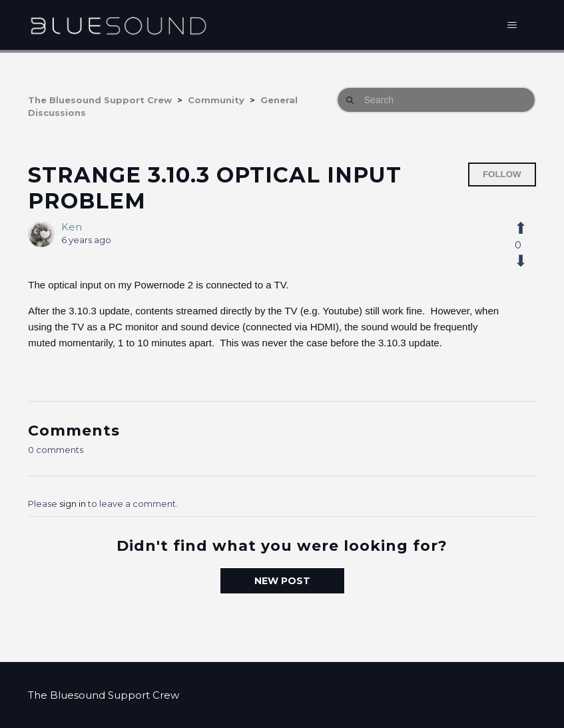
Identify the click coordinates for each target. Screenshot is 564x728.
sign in (73, 504)
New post (282, 581)
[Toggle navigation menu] (512, 25)
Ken (72, 227)
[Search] (436, 100)
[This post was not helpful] (528, 261)
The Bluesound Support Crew (100, 100)
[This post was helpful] (528, 228)
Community (216, 100)
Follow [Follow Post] (502, 174)
